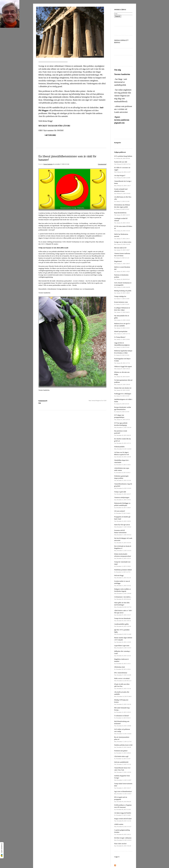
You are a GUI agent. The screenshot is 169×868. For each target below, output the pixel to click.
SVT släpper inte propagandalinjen (122, 417)
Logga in (117, 857)
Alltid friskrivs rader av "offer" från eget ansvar (123, 613)
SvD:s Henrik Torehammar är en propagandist (123, 285)
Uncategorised (102, 164)
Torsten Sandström (48, 164)
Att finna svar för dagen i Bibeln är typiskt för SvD (123, 454)
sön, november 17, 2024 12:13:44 (61, 164)
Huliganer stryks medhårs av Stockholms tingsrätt (123, 591)
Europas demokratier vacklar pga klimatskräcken (123, 409)
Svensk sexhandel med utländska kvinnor (122, 191)
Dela (40, 403)
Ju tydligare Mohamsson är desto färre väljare (122, 310)
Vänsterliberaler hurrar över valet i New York (123, 770)
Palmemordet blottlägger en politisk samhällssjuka (122, 505)
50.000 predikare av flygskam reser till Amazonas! (123, 807)
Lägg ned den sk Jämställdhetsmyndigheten (122, 345)
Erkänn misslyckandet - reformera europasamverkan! (123, 556)
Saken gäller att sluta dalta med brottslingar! (123, 605)
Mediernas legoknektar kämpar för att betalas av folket (123, 353)
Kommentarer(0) (43, 401)
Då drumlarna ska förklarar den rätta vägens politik (122, 207)
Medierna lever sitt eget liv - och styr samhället (122, 326)
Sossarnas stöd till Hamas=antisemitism (123, 532)
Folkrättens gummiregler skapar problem (123, 478)
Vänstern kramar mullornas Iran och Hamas (122, 256)
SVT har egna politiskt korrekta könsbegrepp (123, 425)
